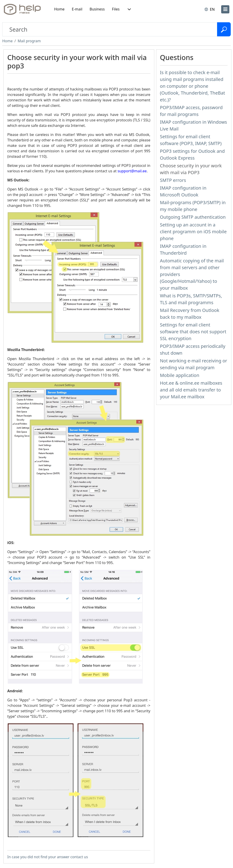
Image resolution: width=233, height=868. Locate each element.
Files (116, 9)
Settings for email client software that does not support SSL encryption (193, 332)
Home (59, 9)
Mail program (29, 41)
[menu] (225, 9)
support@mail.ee (132, 171)
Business (97, 9)
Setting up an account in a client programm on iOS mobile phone (193, 232)
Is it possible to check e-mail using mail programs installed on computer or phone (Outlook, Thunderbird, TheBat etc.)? (192, 86)
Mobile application (180, 375)
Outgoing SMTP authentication (193, 217)
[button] (129, 9)
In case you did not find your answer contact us (48, 857)
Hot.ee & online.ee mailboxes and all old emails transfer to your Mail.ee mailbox (191, 390)
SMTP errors (173, 180)
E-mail (77, 9)
